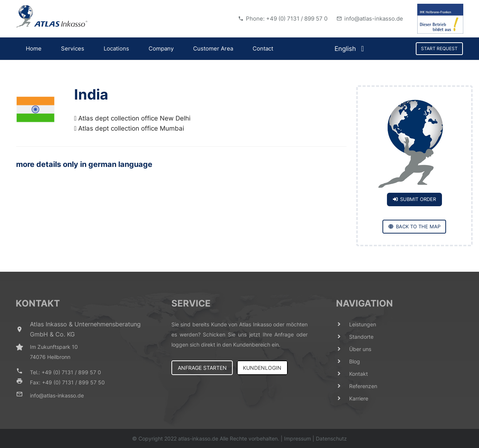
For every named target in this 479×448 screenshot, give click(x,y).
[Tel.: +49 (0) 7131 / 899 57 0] (23, 372)
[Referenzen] (343, 386)
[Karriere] (343, 398)
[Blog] (343, 361)
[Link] (52, 16)
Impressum (298, 438)
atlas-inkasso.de (198, 438)
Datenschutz (331, 438)
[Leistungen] (343, 324)
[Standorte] (343, 337)
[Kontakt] (343, 374)
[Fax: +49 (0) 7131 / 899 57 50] (23, 382)
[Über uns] (343, 349)
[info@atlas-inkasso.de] (23, 395)
